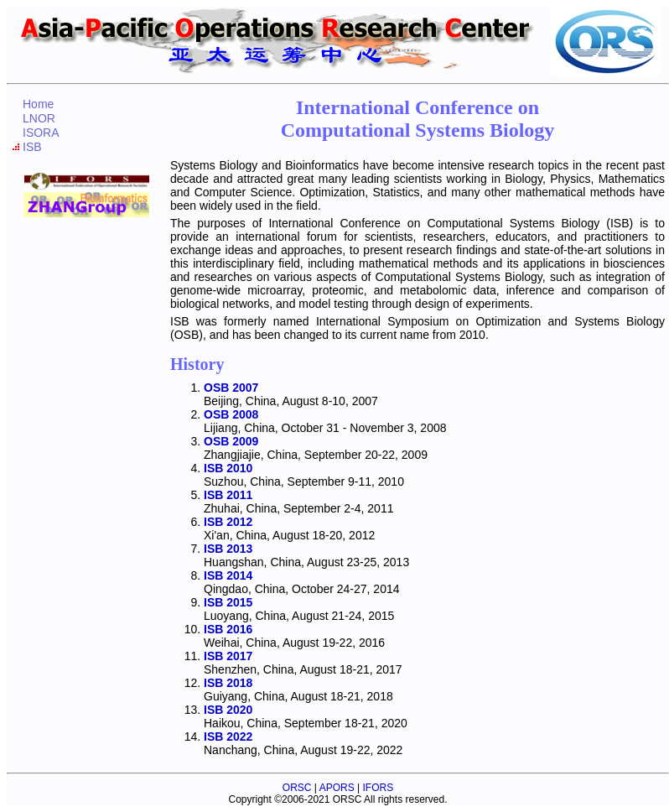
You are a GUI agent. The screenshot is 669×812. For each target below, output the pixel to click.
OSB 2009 (231, 441)
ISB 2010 (228, 468)
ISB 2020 (228, 710)
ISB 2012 (228, 522)
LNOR (39, 118)
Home (38, 104)
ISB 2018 (228, 683)
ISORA (41, 133)
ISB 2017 (228, 656)
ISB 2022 (228, 737)
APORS (337, 788)
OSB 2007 (231, 388)
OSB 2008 (231, 414)
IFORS (378, 788)
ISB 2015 (228, 602)
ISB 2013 (228, 549)
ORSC (297, 788)
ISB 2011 (228, 495)
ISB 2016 (228, 629)
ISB (32, 147)
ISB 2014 (228, 575)
